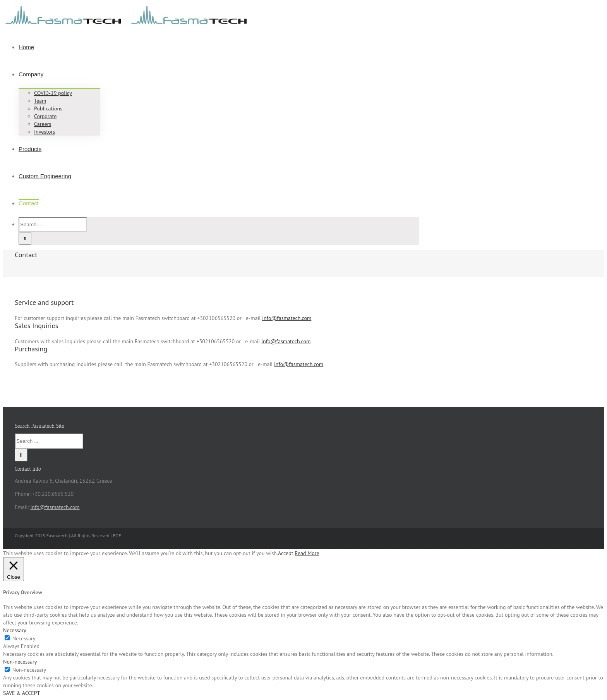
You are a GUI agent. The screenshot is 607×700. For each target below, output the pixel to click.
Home (26, 47)
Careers (43, 124)
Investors (45, 132)
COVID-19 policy (53, 93)
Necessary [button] (15, 630)
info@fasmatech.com (287, 318)
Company (31, 74)
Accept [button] (285, 553)
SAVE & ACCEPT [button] (21, 693)
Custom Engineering (45, 176)
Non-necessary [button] (20, 662)
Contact (29, 203)
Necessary (24, 638)
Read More (307, 553)
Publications (48, 108)
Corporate (45, 116)
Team (40, 101)
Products (30, 149)
